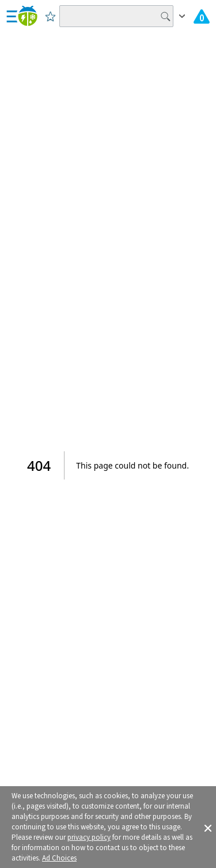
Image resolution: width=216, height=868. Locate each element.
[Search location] (117, 16)
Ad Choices (59, 858)
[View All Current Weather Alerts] (202, 16)
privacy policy (89, 837)
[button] (208, 827)
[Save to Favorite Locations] (50, 16)
